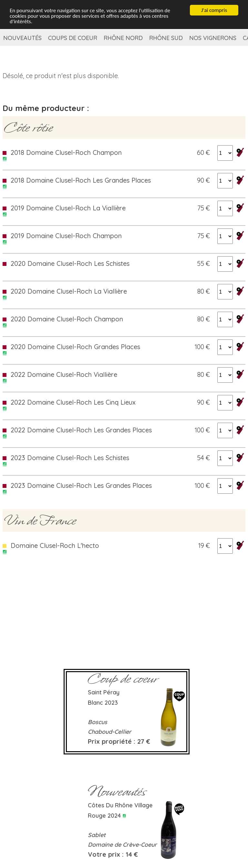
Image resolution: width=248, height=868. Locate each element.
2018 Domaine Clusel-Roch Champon (66, 152)
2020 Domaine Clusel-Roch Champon (67, 319)
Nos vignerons (213, 38)
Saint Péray (104, 692)
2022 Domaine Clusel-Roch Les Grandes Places (81, 430)
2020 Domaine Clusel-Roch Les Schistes (70, 263)
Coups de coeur (73, 38)
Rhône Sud (166, 38)
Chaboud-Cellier (110, 732)
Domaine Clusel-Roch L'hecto (55, 545)
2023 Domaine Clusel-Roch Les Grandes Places (81, 485)
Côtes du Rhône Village (120, 805)
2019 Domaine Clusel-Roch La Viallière (68, 208)
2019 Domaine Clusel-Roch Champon (66, 236)
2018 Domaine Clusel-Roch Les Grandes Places (81, 180)
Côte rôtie (28, 127)
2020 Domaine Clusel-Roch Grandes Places (75, 347)
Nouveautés (22, 38)
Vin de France (40, 520)
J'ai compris (214, 10)
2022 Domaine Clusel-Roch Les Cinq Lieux (73, 402)
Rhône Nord (123, 38)
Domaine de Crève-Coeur (122, 845)
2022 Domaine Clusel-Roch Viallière (64, 374)
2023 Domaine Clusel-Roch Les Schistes (70, 458)
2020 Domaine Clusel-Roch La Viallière (69, 291)
